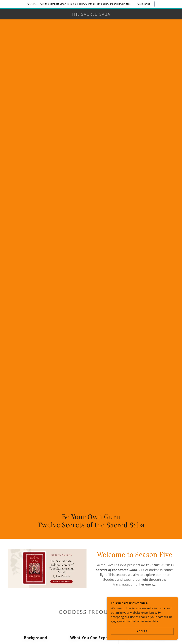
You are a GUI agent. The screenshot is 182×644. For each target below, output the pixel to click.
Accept (142, 631)
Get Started (144, 4)
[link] (91, 15)
